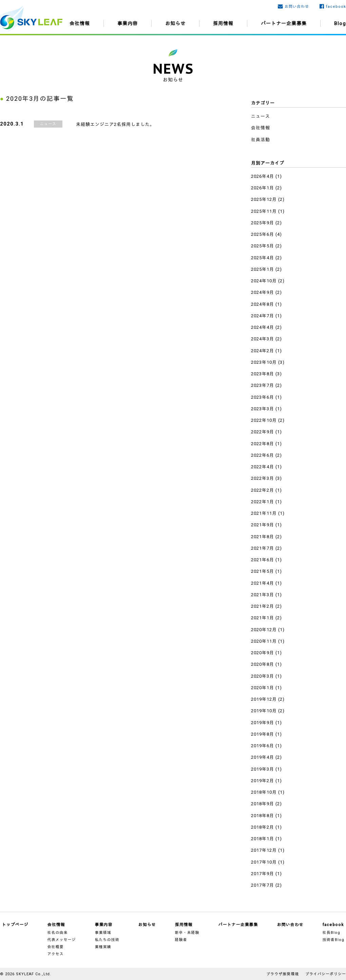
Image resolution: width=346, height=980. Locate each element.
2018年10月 (264, 792)
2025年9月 (263, 223)
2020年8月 (263, 664)
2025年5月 (263, 246)
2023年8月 (263, 374)
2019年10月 (264, 711)
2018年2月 (263, 827)
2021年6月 (263, 560)
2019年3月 (263, 769)
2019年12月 (264, 699)
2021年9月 (263, 525)
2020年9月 (263, 653)
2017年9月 (263, 874)
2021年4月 (263, 583)
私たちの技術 (107, 940)
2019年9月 (263, 723)
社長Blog (331, 933)
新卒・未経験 (187, 933)
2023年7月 (263, 385)
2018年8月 (263, 816)
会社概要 (56, 947)
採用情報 (223, 23)
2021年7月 (263, 548)
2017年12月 (264, 850)
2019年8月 (263, 734)
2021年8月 (263, 537)
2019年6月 (263, 746)
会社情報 (80, 23)
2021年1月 (263, 618)
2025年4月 (263, 258)
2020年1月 (263, 688)
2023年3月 (263, 409)
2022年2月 (263, 490)
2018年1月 (263, 839)
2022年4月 (263, 467)
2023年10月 (264, 362)
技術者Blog (333, 940)
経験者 (181, 940)
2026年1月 (263, 188)
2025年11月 (264, 211)
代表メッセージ (62, 940)
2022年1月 (263, 502)
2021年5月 (263, 571)
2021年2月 (263, 606)
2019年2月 (263, 781)
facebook (336, 7)
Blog (340, 23)
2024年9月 (263, 292)
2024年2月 (263, 351)
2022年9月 (263, 432)
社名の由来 (58, 933)
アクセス (56, 954)
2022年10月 (264, 420)
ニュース (48, 124)
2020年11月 (264, 641)
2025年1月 (263, 269)
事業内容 (128, 23)
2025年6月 (263, 234)
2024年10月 (264, 281)
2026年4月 (263, 176)
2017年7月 (263, 885)
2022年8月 (263, 444)
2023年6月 (263, 397)
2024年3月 (263, 339)
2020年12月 (264, 630)
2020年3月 (263, 676)
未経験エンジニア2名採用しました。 (115, 124)
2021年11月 (264, 513)
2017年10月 (264, 862)
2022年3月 (263, 478)
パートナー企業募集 (284, 23)
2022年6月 (263, 455)
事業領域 (103, 933)
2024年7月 (263, 316)
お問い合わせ (297, 7)
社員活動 (261, 140)
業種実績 (103, 947)
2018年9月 (263, 804)
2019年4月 (263, 757)
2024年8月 (263, 304)
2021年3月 (263, 595)
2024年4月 (263, 327)
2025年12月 (264, 199)
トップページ (15, 925)
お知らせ (175, 23)
